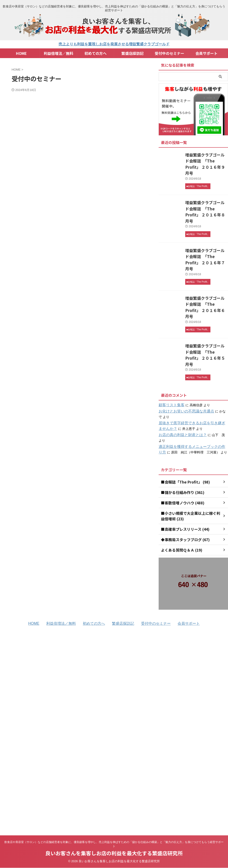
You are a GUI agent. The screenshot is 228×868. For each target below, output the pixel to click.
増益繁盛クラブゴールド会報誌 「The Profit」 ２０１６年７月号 (206, 239)
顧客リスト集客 (170, 364)
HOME (21, 53)
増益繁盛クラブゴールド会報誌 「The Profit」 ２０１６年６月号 (206, 278)
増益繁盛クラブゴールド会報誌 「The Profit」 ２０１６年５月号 (206, 318)
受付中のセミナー (169, 53)
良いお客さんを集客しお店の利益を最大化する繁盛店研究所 (114, 798)
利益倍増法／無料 (59, 53)
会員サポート (206, 53)
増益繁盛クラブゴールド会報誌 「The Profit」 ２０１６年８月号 (206, 199)
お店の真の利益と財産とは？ (180, 394)
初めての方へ (96, 53)
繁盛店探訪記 (132, 53)
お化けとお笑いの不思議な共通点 (183, 370)
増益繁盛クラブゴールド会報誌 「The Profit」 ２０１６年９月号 (206, 160)
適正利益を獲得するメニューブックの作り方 (191, 400)
